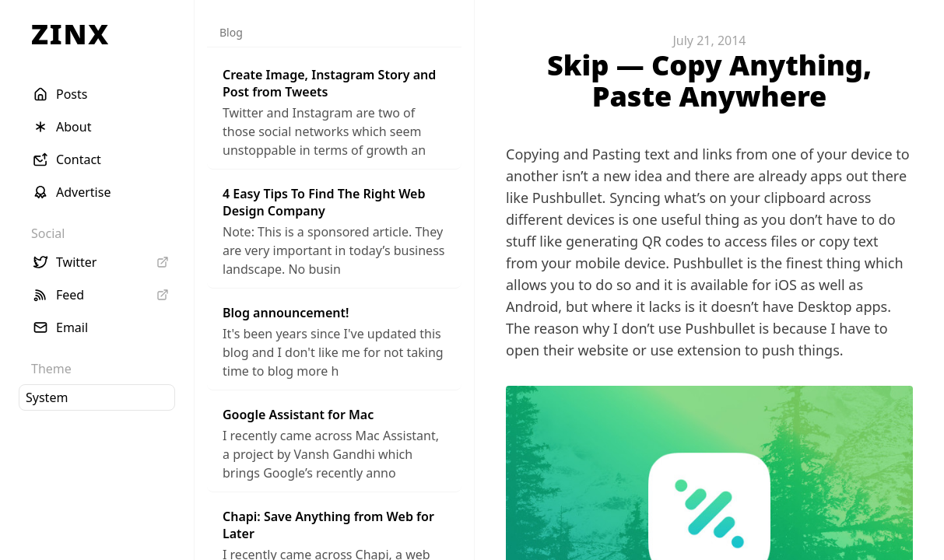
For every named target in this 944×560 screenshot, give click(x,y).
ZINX (70, 34)
